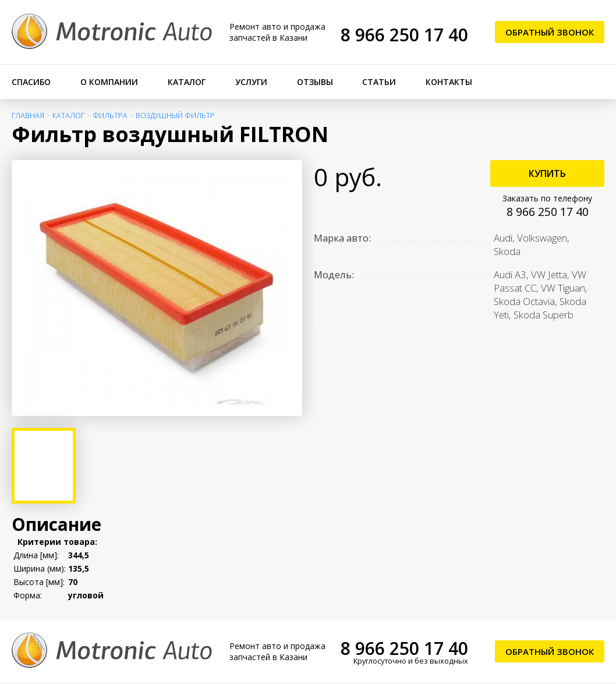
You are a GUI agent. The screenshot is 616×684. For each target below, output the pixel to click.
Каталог (187, 82)
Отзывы (315, 82)
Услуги (251, 82)
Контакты (449, 82)
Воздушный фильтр (175, 116)
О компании (109, 82)
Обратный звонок (550, 32)
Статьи (379, 82)
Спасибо (31, 82)
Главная (28, 116)
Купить (547, 173)
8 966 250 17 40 (404, 35)
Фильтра (110, 116)
